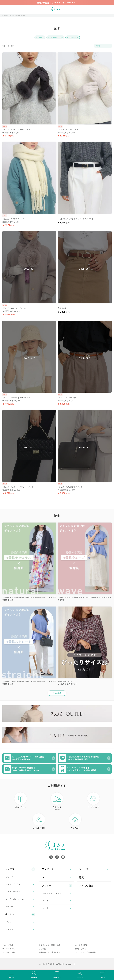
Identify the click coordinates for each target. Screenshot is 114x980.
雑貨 (81, 877)
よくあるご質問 (39, 821)
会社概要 (42, 949)
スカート (9, 929)
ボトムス (9, 914)
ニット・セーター (13, 891)
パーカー (9, 906)
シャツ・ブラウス (13, 884)
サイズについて (93, 800)
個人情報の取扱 (9, 952)
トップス (9, 869)
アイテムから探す (15, 15)
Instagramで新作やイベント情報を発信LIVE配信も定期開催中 (24, 758)
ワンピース (48, 869)
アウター (47, 885)
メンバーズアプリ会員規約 (86, 952)
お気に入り (57, 974)
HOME (5, 15)
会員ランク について (57, 802)
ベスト (46, 901)
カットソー (10, 877)
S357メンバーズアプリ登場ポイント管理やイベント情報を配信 (77, 769)
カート (103, 974)
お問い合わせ (80, 949)
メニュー (11, 974)
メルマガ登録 (8, 945)
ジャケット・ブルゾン (52, 893)
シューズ (84, 869)
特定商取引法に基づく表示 (49, 952)
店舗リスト (75, 821)
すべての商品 (86, 885)
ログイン (80, 974)
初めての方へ (21, 800)
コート (46, 908)
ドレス (45, 877)
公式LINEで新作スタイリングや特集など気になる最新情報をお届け (79, 758)
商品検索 (34, 974)
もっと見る (57, 693)
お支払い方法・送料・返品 (49, 945)
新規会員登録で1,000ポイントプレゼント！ (57, 3)
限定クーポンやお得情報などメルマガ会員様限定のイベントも (21, 769)
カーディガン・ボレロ (15, 899)
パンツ (9, 922)
